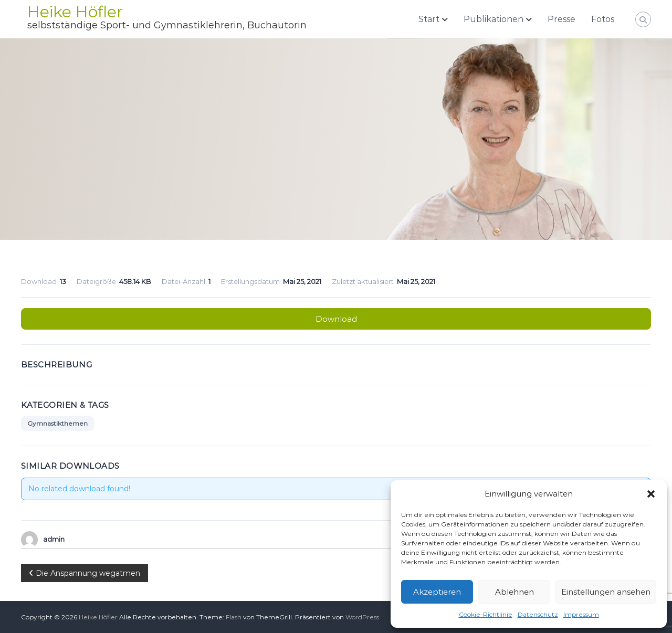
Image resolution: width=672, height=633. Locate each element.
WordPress (362, 617)
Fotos (603, 19)
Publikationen (493, 19)
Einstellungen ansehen (606, 592)
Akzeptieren (437, 592)
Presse (561, 19)
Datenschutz (538, 614)
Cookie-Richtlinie (486, 614)
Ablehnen (514, 592)
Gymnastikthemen (57, 423)
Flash (234, 617)
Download (336, 319)
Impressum (581, 614)
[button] (651, 494)
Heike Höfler (75, 12)
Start (429, 19)
